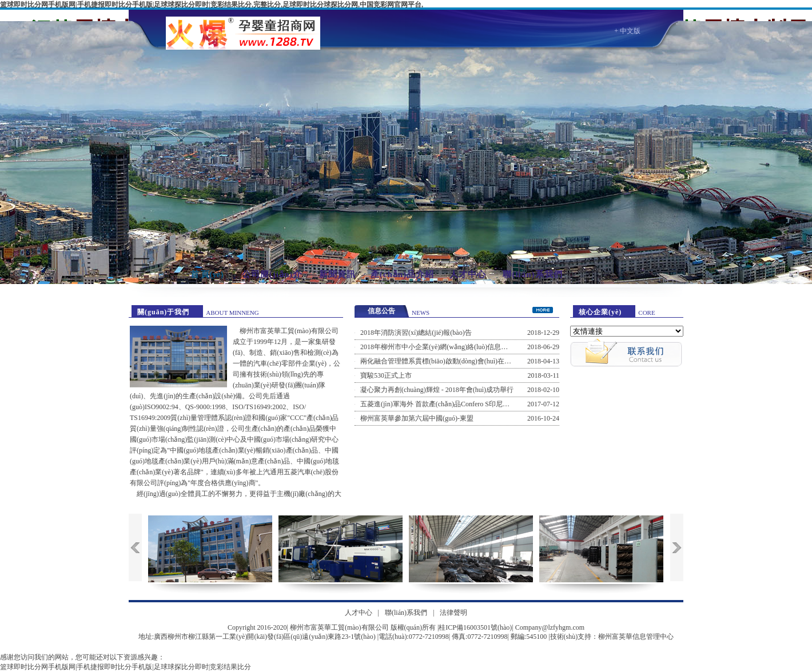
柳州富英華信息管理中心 (636, 637)
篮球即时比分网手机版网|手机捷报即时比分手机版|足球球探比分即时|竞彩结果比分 (126, 667)
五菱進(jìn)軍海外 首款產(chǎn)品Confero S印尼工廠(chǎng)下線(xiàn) (464, 404)
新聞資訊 (337, 274)
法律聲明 (453, 613)
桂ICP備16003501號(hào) (475, 627)
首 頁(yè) (207, 274)
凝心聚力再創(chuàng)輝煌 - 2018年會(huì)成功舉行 (437, 390)
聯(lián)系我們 (532, 274)
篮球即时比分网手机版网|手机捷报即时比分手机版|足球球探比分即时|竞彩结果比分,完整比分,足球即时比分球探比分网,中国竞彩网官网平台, (212, 5)
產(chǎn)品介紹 (402, 274)
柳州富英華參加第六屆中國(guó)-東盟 (417, 418)
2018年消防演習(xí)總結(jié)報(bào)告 (416, 333)
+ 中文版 (627, 31)
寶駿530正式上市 (386, 375)
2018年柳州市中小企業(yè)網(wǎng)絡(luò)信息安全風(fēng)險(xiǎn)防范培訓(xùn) (483, 347)
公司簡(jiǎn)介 (272, 274)
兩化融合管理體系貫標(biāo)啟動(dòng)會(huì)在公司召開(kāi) (453, 361)
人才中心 (468, 274)
